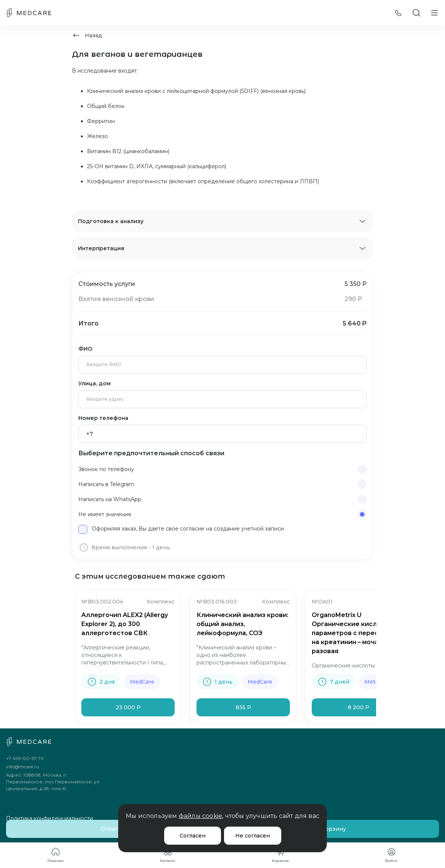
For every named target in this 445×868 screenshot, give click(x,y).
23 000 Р (128, 707)
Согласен (193, 836)
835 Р (243, 707)
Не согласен (253, 836)
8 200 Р (359, 707)
